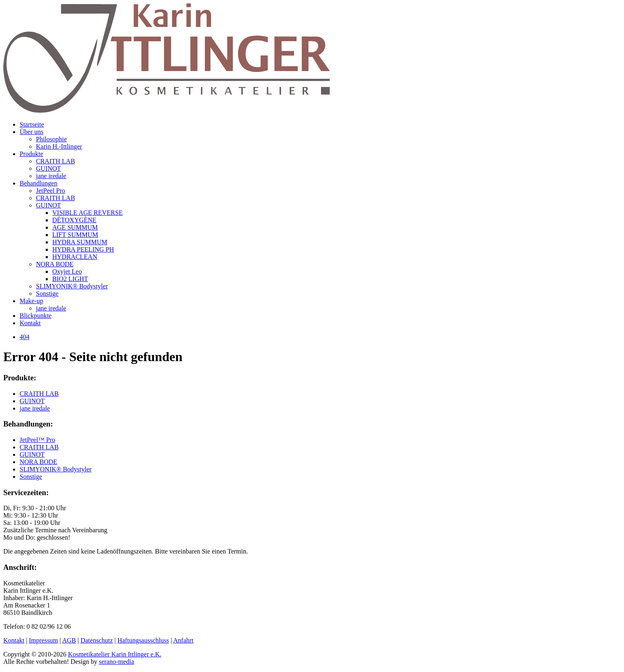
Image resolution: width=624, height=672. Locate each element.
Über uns (31, 132)
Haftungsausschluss (143, 640)
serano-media (116, 662)
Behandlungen (38, 183)
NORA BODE (55, 264)
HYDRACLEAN (75, 257)
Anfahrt (183, 640)
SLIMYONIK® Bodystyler (72, 286)
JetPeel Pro (51, 191)
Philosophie (51, 139)
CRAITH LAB (56, 161)
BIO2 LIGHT (70, 279)
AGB (69, 640)
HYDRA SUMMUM (80, 242)
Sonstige (47, 294)
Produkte (31, 154)
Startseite (32, 124)
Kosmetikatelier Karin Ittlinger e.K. (115, 654)
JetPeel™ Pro (37, 440)
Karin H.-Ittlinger (59, 146)
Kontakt (30, 323)
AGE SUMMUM (75, 227)
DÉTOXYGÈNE (74, 220)
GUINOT (48, 169)
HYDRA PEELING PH (83, 249)
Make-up (31, 301)
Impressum (43, 640)
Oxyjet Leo (67, 271)
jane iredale (51, 176)
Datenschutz (97, 640)
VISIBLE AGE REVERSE (87, 213)
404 (25, 337)
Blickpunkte (36, 316)
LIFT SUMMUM (75, 235)
